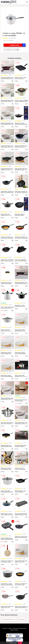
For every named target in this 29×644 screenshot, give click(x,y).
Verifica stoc (18, 45)
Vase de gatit (21, 619)
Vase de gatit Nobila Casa (9, 619)
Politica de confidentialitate (19, 628)
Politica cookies (14, 630)
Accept (20, 643)
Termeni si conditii (7, 628)
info (12, 81)
